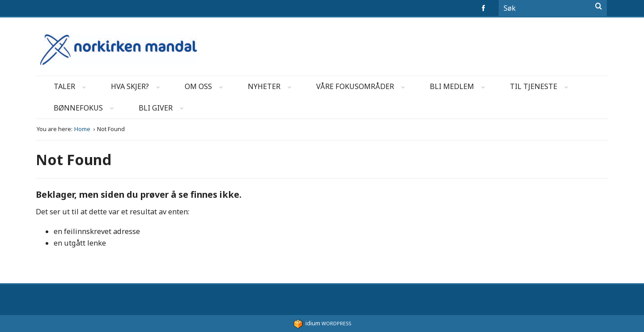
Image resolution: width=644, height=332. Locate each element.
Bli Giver (164, 109)
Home (83, 129)
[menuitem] (64, 87)
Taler (73, 88)
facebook (485, 8)
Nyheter (272, 88)
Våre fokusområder (363, 88)
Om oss (207, 88)
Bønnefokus (87, 109)
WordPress (322, 323)
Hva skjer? (138, 88)
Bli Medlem (460, 88)
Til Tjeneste (542, 88)
